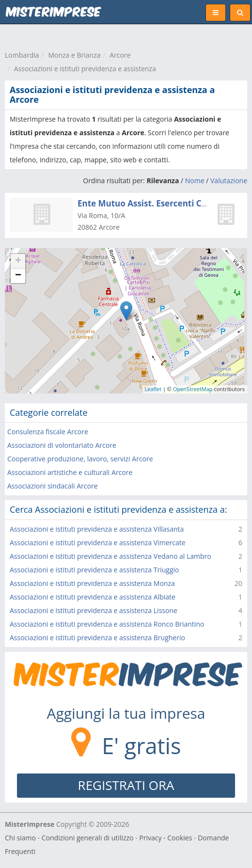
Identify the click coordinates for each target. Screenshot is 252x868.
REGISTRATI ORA (126, 785)
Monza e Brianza (74, 55)
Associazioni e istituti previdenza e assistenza (85, 69)
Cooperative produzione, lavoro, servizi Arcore (80, 459)
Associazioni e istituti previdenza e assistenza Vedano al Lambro (110, 556)
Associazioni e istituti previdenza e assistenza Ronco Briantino (107, 624)
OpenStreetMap (193, 389)
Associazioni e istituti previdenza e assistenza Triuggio (94, 570)
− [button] (18, 276)
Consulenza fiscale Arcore (48, 432)
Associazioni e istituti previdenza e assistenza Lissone (94, 610)
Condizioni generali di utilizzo (88, 838)
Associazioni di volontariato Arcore (62, 445)
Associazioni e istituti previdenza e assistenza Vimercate (98, 543)
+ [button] (18, 261)
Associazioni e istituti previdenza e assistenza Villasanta (97, 529)
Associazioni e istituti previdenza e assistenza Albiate (93, 597)
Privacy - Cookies (165, 838)
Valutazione (229, 181)
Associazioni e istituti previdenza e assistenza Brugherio (97, 638)
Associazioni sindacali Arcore (53, 486)
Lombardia (22, 55)
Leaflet (153, 389)
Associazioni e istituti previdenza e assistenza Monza (92, 583)
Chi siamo (20, 838)
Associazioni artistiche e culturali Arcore (70, 472)
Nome (195, 181)
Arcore (120, 55)
